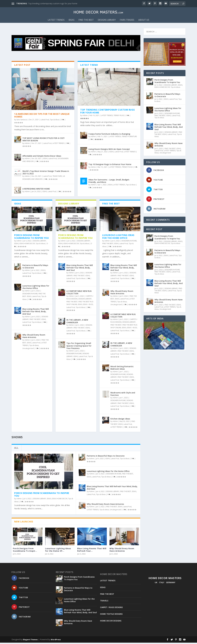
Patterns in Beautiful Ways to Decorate (35, 268)
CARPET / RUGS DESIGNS (111, 609)
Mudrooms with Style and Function (123, 395)
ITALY (162, 584)
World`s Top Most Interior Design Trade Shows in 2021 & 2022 (46, 174)
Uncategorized (28, 350)
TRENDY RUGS (119, 117)
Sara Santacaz (22, 121)
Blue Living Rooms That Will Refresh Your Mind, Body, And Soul (36, 313)
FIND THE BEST (86, 21)
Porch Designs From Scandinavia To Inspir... (25, 551)
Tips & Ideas (55, 121)
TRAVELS (104, 602)
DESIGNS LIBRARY (107, 21)
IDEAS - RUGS (88, 306)
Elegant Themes (30, 641)
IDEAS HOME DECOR (27, 245)
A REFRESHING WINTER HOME (36, 190)
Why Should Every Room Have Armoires (34, 337)
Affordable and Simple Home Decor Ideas (42, 157)
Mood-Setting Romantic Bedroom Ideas (122, 369)
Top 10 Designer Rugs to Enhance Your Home (110, 166)
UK (156, 584)
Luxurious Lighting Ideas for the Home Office (36, 288)
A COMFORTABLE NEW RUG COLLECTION (79, 294)
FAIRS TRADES (127, 21)
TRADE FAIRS (57, 178)
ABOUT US (144, 21)
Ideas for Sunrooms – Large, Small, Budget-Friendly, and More (109, 182)
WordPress (56, 641)
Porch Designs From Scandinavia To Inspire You (32, 238)
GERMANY (171, 584)
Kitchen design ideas (120, 420)
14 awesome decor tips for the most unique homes (42, 117)
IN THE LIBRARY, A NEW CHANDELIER (77, 323)
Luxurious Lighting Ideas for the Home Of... (58, 551)
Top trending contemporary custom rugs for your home (53, 3)
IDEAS (72, 21)
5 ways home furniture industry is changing (109, 135)
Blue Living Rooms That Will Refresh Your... (92, 551)
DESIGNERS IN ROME (30, 295)
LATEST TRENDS (56, 21)
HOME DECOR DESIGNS (111, 622)
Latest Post (45, 121)
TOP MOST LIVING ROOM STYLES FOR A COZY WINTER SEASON (43, 141)
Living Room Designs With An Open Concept (109, 150)
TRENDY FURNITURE (129, 138)
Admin (27, 145)
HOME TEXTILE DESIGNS (111, 615)
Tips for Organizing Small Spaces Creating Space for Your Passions (79, 347)
